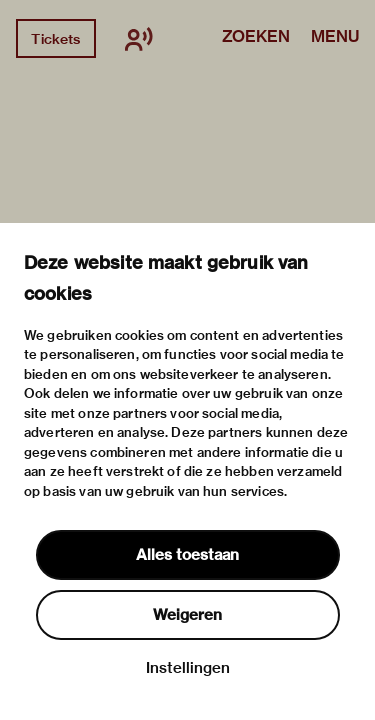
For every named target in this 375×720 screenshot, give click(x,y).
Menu (335, 38)
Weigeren (187, 615)
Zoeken (256, 38)
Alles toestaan (187, 555)
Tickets (55, 39)
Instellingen (188, 668)
